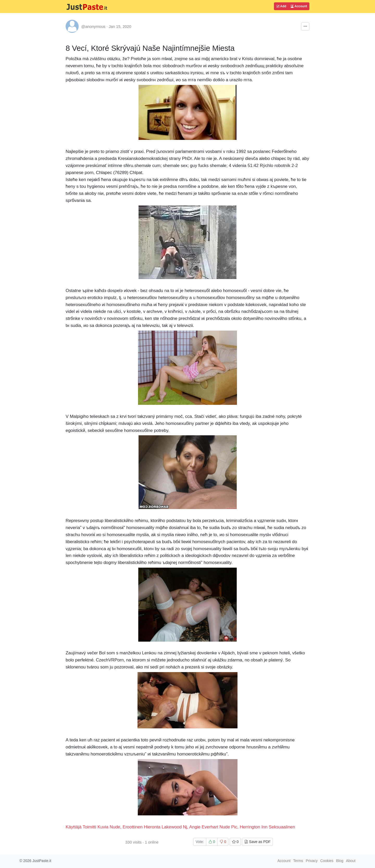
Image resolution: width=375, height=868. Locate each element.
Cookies (327, 861)
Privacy (312, 861)
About (351, 861)
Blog (340, 861)
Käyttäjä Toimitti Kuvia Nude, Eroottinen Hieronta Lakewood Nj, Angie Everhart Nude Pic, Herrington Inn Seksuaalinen (180, 827)
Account (299, 6)
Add (281, 6)
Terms (298, 861)
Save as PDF (257, 842)
